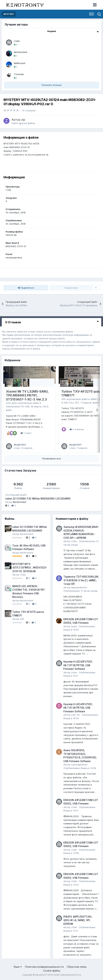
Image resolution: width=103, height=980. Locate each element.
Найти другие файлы (23, 123)
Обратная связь (77, 967)
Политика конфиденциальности (44, 967)
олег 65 (75, 715)
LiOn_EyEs (11, 403)
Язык (18, 967)
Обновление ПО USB (18, 406)
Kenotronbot (21, 52)
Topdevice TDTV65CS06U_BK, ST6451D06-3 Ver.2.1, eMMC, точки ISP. (81, 580)
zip (23, 120)
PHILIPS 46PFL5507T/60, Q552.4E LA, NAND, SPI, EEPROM (78, 920)
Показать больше (51, 85)
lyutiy (74, 626)
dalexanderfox (79, 587)
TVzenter (19, 74)
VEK (63, 399)
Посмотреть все (51, 459)
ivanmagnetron (79, 765)
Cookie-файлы (52, 971)
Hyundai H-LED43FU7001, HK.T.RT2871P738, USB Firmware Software (78, 665)
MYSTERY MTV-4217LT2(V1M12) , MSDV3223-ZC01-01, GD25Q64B (30, 568)
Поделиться (26, 288)
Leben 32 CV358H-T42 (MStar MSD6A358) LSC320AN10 (38, 499)
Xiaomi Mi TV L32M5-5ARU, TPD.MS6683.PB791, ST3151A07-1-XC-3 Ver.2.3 (27, 395)
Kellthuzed (20, 63)
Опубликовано (80, 591)
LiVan (17, 41)
